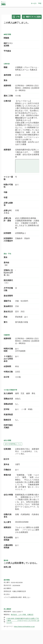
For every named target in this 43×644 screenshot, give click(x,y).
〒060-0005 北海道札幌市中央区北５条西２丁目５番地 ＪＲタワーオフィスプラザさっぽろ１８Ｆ (23, 621)
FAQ (40, 3)
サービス (34, 3)
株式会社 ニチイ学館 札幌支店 (22, 615)
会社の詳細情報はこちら (13, 444)
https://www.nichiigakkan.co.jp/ (24, 626)
